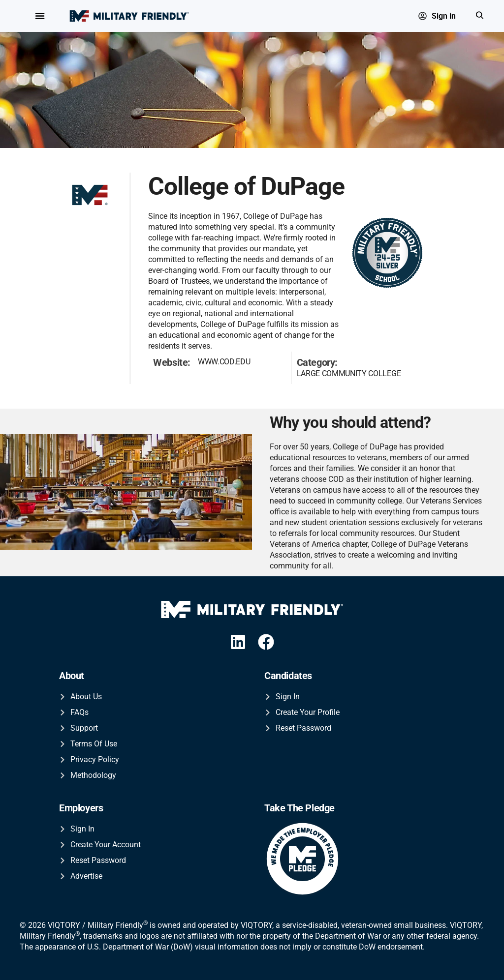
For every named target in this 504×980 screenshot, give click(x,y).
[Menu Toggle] (40, 16)
